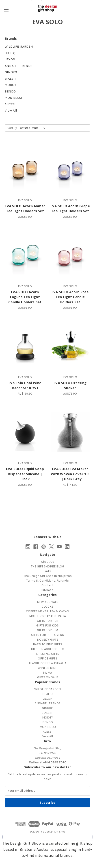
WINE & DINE (47, 668)
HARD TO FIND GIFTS (47, 644)
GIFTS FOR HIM (47, 630)
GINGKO (11, 72)
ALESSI (10, 104)
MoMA (47, 673)
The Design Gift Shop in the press (48, 576)
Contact (47, 585)
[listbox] (33, 128)
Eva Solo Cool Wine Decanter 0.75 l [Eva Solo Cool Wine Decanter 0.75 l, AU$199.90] (25, 385)
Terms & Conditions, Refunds (47, 581)
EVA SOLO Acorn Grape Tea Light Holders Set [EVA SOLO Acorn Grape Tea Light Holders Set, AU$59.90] (70, 208)
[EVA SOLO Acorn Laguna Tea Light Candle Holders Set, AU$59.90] (25, 255)
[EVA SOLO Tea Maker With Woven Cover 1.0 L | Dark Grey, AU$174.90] (70, 432)
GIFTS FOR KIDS (47, 625)
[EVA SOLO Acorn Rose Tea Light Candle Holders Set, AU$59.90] (70, 255)
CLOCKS (47, 607)
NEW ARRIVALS (48, 602)
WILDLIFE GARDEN (19, 46)
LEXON (10, 59)
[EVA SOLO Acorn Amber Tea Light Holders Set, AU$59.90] (25, 169)
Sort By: (12, 128)
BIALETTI (11, 79)
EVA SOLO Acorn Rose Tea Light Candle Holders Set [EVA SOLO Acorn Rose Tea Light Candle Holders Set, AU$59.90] (70, 297)
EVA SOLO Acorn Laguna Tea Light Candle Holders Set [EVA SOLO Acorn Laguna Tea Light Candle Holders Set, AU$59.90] (25, 297)
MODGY (11, 85)
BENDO (10, 91)
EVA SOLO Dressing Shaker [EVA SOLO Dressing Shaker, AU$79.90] (70, 385)
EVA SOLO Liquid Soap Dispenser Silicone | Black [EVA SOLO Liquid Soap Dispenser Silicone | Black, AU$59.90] (25, 474)
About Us (48, 562)
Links (48, 571)
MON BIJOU (13, 98)
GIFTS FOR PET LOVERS (47, 635)
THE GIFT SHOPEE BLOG (47, 566)
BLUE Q (10, 53)
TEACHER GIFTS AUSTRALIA (47, 663)
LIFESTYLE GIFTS (48, 654)
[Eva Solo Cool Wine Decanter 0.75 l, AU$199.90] (25, 346)
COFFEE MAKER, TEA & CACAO (47, 611)
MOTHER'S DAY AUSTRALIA (47, 616)
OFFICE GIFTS (47, 658)
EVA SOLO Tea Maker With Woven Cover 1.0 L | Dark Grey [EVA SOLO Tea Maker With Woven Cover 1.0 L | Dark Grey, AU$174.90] (70, 474)
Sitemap (47, 590)
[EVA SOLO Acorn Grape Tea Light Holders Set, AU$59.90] (70, 169)
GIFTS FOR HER (48, 621)
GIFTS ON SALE (48, 677)
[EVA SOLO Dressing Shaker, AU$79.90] (70, 346)
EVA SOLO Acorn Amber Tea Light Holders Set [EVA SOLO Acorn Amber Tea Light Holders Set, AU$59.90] (25, 208)
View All (11, 110)
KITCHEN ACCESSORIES (47, 649)
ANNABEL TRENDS (19, 66)
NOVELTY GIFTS (48, 640)
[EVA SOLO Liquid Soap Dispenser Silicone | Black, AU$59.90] (25, 432)
